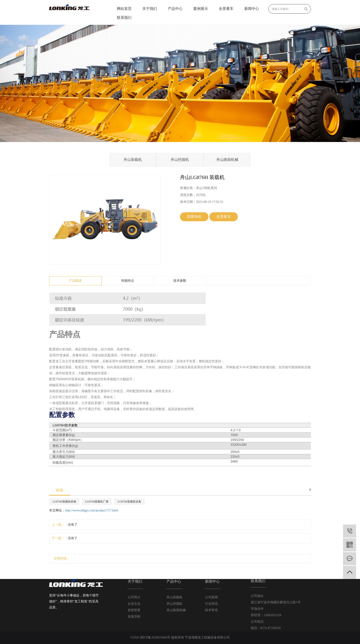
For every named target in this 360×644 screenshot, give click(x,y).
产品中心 (175, 9)
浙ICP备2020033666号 (155, 637)
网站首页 (124, 9)
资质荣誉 (134, 610)
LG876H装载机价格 (64, 502)
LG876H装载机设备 (129, 502)
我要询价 (194, 217)
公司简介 (134, 597)
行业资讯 (211, 604)
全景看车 (226, 9)
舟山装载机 (133, 160)
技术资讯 (211, 610)
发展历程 (134, 617)
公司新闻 (211, 597)
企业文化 (134, 604)
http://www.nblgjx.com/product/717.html (92, 510)
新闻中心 (252, 9)
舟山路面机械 (227, 160)
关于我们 (150, 9)
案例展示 (201, 9)
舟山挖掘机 (180, 160)
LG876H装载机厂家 (97, 502)
